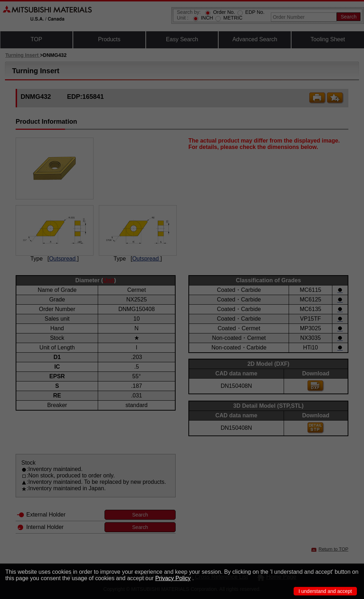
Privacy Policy (173, 578)
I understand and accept (325, 591)
